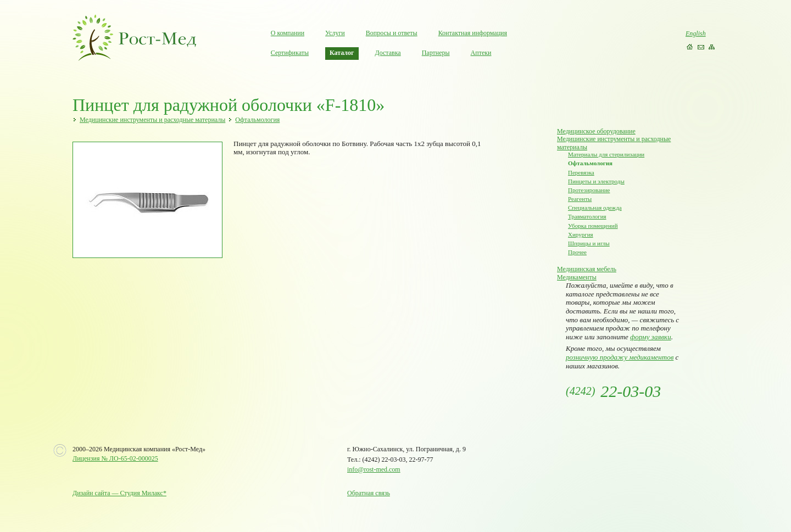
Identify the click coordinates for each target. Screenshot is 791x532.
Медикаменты (577, 277)
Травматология (587, 216)
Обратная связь (369, 493)
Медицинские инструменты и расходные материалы (152, 120)
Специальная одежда (595, 208)
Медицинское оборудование (596, 131)
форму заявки (651, 337)
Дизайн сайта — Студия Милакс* (119, 493)
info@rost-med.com (374, 469)
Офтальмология (257, 120)
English (696, 33)
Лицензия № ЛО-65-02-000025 (115, 458)
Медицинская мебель (587, 269)
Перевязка (581, 172)
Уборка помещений (593, 226)
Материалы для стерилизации (606, 154)
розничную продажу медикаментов (620, 357)
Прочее (577, 252)
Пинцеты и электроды (596, 181)
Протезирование (589, 190)
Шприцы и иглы (589, 243)
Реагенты (580, 199)
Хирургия (581, 234)
